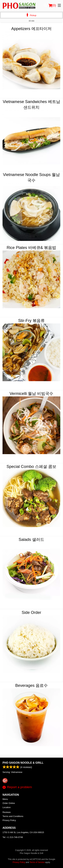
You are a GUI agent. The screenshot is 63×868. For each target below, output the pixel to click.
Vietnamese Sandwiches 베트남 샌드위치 (31, 104)
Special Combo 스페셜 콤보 (31, 466)
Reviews (7, 812)
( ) (52, 5)
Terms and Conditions (13, 816)
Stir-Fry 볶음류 (31, 321)
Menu (5, 799)
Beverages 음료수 (32, 685)
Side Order (31, 612)
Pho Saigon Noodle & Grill (23, 763)
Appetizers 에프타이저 (31, 29)
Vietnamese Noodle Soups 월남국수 (31, 177)
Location (7, 807)
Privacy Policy (9, 820)
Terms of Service (37, 862)
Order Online (9, 803)
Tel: (13, 837)
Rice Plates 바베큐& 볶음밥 (32, 248)
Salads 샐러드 (31, 539)
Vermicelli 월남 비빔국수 (31, 393)
